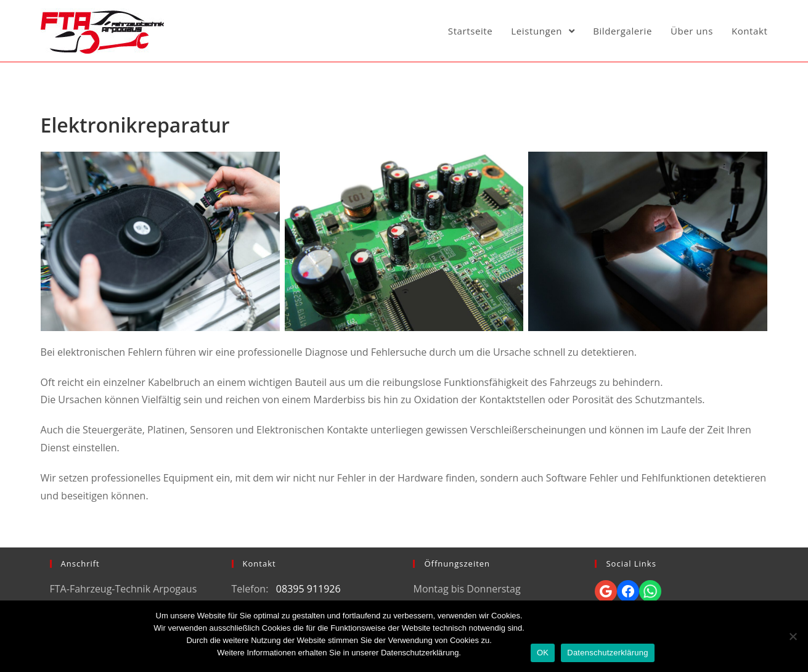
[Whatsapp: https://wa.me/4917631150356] (650, 591)
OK (543, 653)
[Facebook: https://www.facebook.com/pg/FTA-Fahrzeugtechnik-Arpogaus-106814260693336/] (628, 591)
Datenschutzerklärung (607, 653)
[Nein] (793, 636)
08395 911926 (308, 589)
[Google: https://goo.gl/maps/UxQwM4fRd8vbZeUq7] (606, 591)
